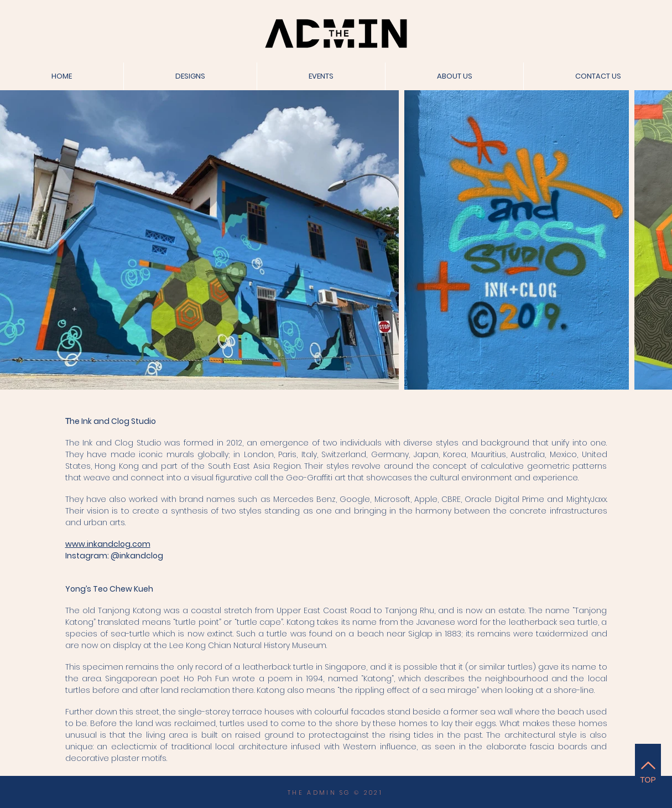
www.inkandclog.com (108, 544)
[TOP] (648, 770)
